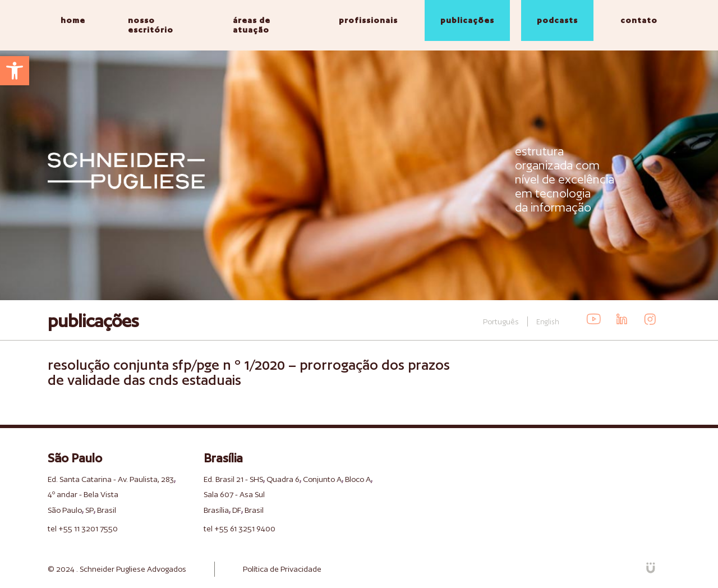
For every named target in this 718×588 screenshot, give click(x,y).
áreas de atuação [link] (252, 25)
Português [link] (501, 321)
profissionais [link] (368, 20)
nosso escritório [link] (151, 25)
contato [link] (639, 20)
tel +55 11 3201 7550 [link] (83, 529)
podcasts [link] (557, 20)
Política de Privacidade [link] (282, 569)
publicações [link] (467, 20)
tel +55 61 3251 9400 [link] (240, 529)
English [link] (548, 322)
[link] (15, 71)
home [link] (73, 20)
